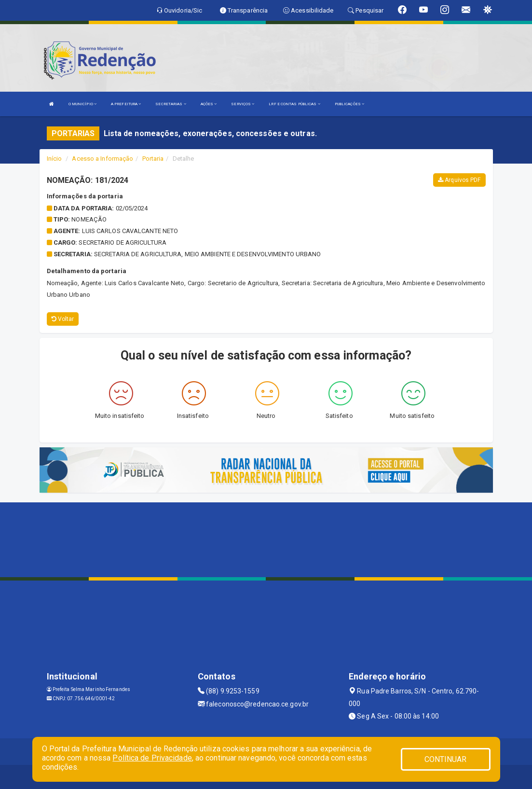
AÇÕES (209, 104)
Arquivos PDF (459, 180)
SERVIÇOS (243, 104)
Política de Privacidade (152, 758)
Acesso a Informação (102, 159)
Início (55, 159)
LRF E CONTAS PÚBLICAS (294, 104)
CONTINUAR (446, 759)
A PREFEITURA (126, 104)
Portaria (153, 159)
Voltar (63, 319)
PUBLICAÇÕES (349, 104)
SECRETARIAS (171, 104)
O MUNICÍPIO (82, 104)
